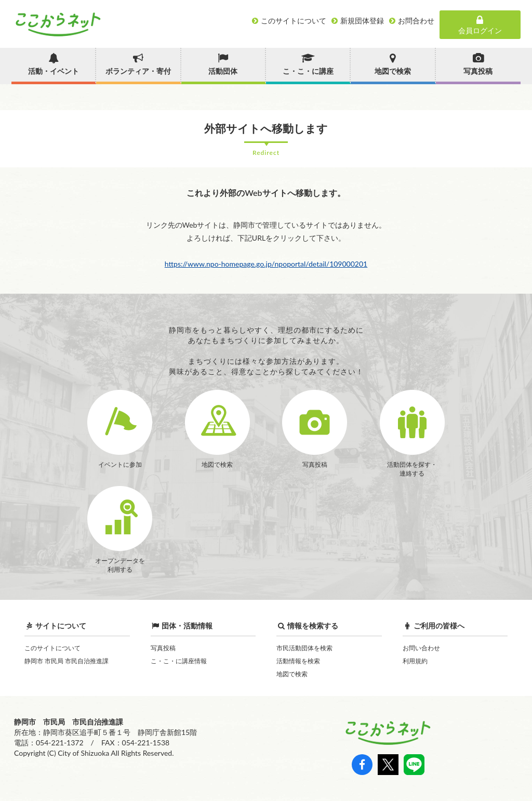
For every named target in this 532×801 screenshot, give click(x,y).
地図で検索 (292, 674)
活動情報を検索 (298, 661)
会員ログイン (480, 25)
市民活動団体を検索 (304, 648)
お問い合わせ (421, 648)
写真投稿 (163, 648)
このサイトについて (52, 648)
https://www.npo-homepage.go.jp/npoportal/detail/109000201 (266, 264)
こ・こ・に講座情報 (179, 661)
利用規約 (415, 661)
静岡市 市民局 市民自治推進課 (66, 661)
